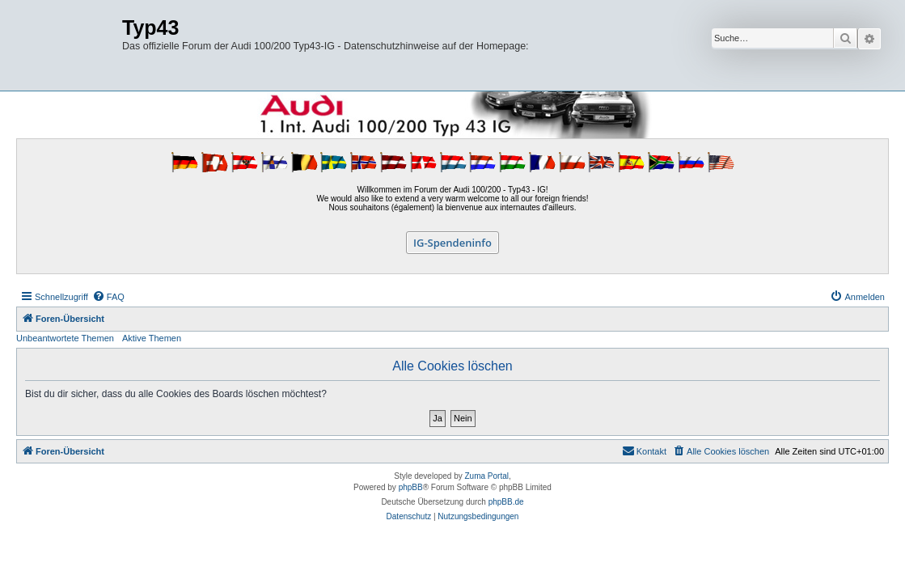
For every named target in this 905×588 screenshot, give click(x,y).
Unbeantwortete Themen (65, 338)
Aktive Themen (152, 338)
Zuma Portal (487, 476)
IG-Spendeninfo (452, 243)
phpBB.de (506, 502)
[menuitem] (108, 297)
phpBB (411, 487)
